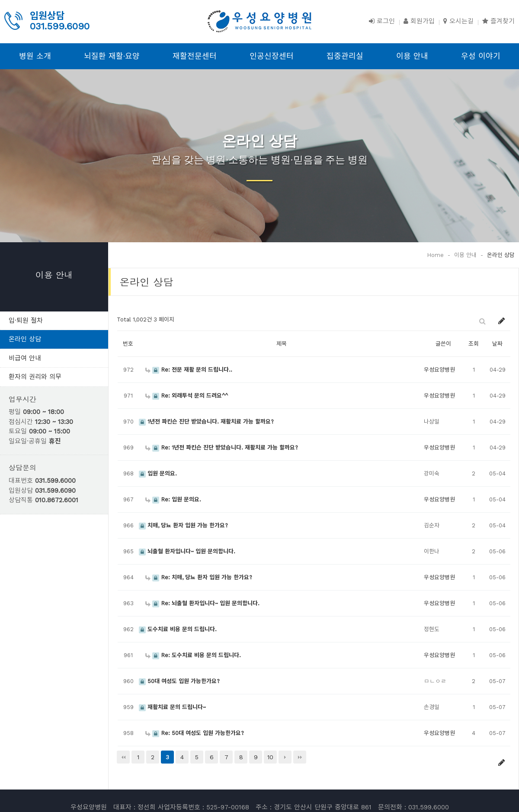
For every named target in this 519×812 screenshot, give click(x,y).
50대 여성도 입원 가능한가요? (179, 681)
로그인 (382, 21)
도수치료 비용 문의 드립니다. (178, 629)
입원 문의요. (158, 473)
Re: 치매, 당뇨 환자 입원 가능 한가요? (199, 577)
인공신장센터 (272, 56)
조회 (474, 344)
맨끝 (300, 757)
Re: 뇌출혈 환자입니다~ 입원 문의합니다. (202, 603)
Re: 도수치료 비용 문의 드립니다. (193, 655)
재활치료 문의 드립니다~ (172, 707)
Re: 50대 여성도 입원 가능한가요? (195, 733)
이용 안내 (412, 56)
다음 (285, 757)
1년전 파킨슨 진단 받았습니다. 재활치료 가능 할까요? (206, 422)
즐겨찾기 (498, 21)
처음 (123, 757)
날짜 (497, 344)
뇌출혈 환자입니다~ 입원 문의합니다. (187, 551)
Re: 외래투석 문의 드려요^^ (187, 396)
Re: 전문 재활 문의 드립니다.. (189, 370)
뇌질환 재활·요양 (112, 56)
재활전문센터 (195, 56)
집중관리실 (345, 56)
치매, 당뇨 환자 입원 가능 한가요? (183, 525)
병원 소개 (35, 56)
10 (270, 757)
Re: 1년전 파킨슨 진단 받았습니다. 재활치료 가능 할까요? (222, 448)
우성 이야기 (481, 56)
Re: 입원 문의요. (173, 499)
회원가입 (419, 21)
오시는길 (458, 21)
